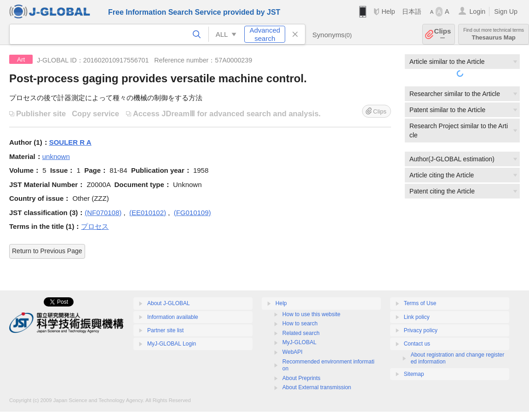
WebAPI (293, 352)
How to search (300, 324)
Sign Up (506, 11)
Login (477, 11)
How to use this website (311, 314)
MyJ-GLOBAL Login (172, 344)
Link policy (417, 317)
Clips (443, 34)
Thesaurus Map (494, 34)
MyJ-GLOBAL (299, 342)
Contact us (417, 344)
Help (388, 11)
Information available (173, 317)
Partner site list (165, 330)
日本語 (412, 11)
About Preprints (302, 378)
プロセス (95, 226)
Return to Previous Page (47, 251)
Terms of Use (420, 303)
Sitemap (414, 374)
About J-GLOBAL (169, 303)
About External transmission (317, 387)
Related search (301, 333)
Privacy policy (421, 330)
